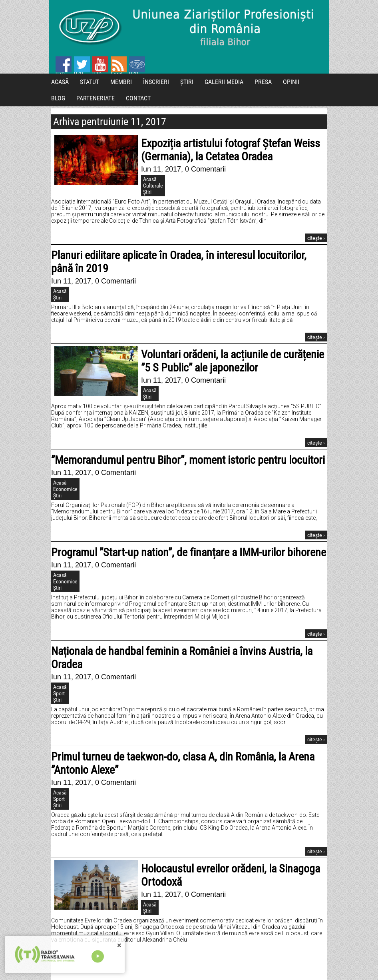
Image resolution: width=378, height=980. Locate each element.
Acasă (150, 179)
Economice (65, 489)
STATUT (90, 82)
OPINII (291, 82)
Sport (59, 693)
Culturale (153, 186)
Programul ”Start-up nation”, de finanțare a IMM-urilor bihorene (189, 552)
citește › (316, 238)
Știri (147, 192)
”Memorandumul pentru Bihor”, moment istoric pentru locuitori (188, 460)
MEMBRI (121, 82)
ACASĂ (60, 82)
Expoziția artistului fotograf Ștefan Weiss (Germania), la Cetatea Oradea (231, 150)
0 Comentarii (205, 169)
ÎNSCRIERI (156, 82)
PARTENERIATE (95, 98)
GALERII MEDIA (224, 82)
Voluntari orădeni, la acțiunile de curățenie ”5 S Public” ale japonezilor (233, 361)
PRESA (263, 82)
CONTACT (138, 98)
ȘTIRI (187, 82)
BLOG (58, 98)
